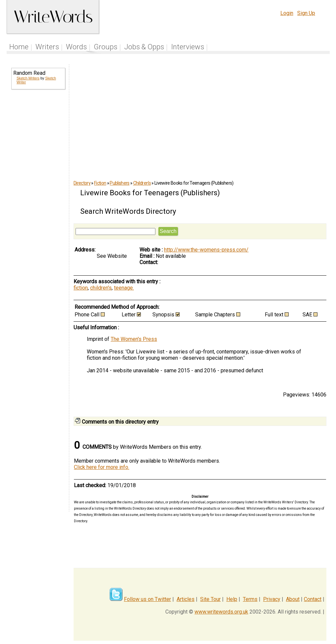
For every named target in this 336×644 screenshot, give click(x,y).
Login (287, 13)
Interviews (188, 47)
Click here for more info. (102, 467)
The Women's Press (134, 339)
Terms (250, 599)
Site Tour (210, 599)
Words (76, 47)
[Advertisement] (38, 201)
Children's (142, 183)
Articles (186, 599)
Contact (313, 599)
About (293, 599)
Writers (47, 47)
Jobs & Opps (144, 47)
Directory (82, 183)
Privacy (272, 599)
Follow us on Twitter (147, 599)
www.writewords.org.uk (221, 612)
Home (19, 47)
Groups (106, 47)
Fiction (100, 183)
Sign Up (306, 13)
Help (232, 599)
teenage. (124, 288)
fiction (81, 288)
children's (101, 288)
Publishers (119, 183)
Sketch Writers (28, 78)
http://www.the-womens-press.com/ (206, 250)
